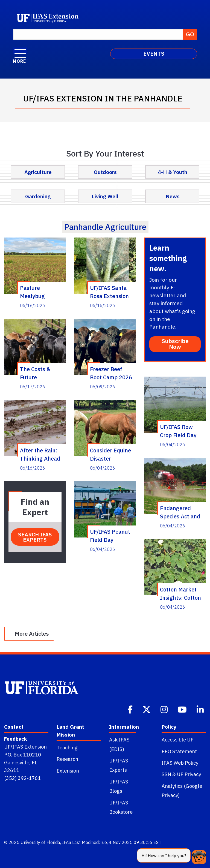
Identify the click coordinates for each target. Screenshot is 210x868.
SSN (166, 774)
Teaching (67, 747)
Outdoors (105, 172)
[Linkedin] (201, 709)
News (173, 196)
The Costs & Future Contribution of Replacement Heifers (39, 373)
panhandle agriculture (105, 227)
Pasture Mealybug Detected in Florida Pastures (41, 292)
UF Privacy (189, 774)
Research (67, 759)
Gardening (38, 196)
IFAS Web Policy (180, 763)
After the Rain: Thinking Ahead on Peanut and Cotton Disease (40, 454)
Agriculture (38, 172)
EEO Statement (179, 751)
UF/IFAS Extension (25, 747)
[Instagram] (165, 709)
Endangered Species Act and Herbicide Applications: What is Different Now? (182, 512)
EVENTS (154, 54)
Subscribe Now (175, 344)
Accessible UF (178, 740)
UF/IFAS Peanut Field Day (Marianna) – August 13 (110, 536)
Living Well (105, 196)
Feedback (15, 739)
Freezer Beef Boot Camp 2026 (111, 373)
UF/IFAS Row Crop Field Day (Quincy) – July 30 (179, 431)
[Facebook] (131, 709)
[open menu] (20, 51)
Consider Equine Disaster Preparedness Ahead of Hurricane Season (110, 454)
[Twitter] (147, 709)
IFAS (67, 842)
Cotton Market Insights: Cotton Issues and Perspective (180, 593)
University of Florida (40, 842)
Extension (68, 771)
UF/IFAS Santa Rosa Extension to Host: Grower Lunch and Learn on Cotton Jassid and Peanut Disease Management (111, 292)
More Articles (32, 634)
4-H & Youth (173, 172)
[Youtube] (183, 709)
